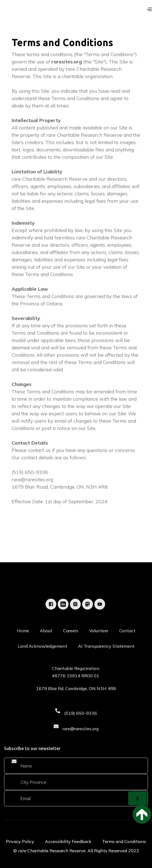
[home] (18, 12)
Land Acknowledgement (42, 660)
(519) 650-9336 (81, 727)
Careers (71, 645)
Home (23, 645)
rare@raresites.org (81, 742)
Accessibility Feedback (68, 841)
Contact (127, 645)
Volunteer (99, 645)
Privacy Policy (20, 841)
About (46, 645)
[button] (148, 9)
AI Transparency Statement (106, 660)
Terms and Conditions (124, 841)
